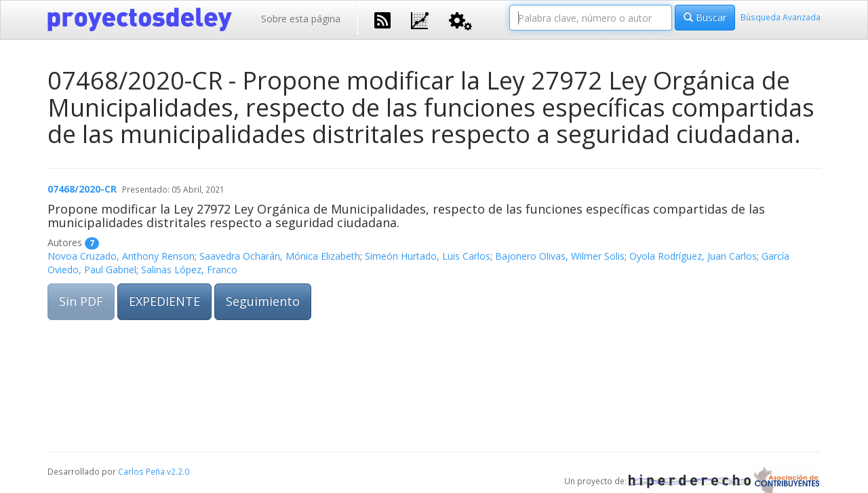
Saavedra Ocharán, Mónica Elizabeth (280, 256)
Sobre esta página (301, 19)
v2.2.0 (178, 471)
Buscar (705, 17)
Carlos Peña (141, 471)
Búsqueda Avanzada (781, 17)
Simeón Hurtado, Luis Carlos (428, 256)
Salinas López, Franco (189, 270)
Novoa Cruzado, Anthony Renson (121, 256)
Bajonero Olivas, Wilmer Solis (560, 256)
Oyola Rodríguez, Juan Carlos (693, 256)
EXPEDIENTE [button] (164, 301)
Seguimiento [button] (263, 301)
